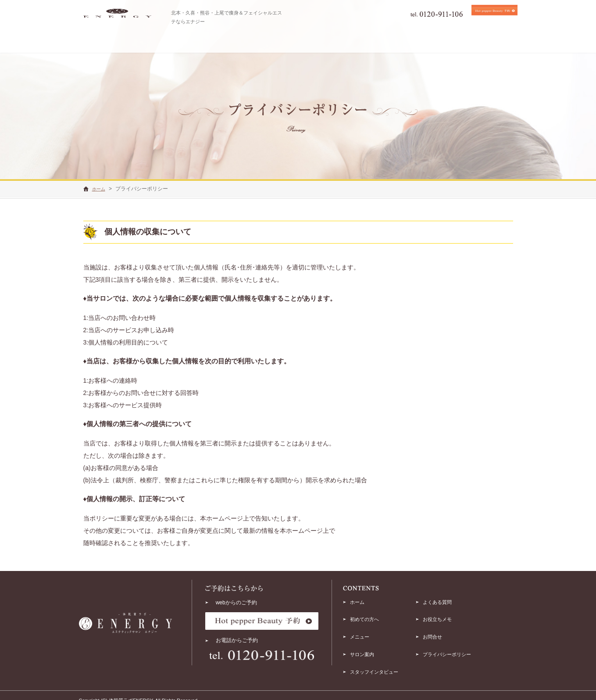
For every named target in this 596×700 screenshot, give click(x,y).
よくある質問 (463, 601)
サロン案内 (380, 647)
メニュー (377, 632)
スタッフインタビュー (393, 663)
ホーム (375, 601)
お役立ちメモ (463, 616)
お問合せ (458, 632)
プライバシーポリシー (474, 647)
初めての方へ (382, 616)
